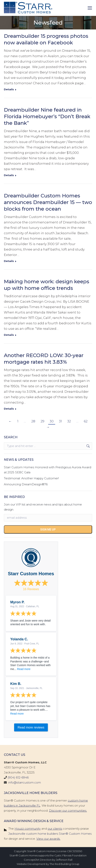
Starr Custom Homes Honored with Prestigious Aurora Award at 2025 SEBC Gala (48, 470)
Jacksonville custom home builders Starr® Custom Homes (50, 834)
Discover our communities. (68, 811)
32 (69, 421)
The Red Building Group (64, 864)
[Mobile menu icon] (90, 8)
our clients (55, 829)
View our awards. (48, 839)
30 (52, 421)
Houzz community (28, 829)
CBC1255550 (75, 851)
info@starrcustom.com (25, 782)
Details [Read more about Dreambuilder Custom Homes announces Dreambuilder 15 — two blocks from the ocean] (9, 261)
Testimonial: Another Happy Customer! (31, 478)
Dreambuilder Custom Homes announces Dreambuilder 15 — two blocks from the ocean (48, 202)
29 (42, 421)
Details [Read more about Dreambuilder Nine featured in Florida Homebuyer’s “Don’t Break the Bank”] (9, 175)
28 (33, 421)
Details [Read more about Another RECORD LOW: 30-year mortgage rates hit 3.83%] (9, 409)
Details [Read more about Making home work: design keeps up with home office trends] (9, 335)
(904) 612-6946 (18, 777)
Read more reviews (31, 727)
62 (86, 421)
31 (60, 421)
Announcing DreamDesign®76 (26, 484)
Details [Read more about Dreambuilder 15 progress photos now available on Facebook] (9, 89)
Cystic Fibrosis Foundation (70, 855)
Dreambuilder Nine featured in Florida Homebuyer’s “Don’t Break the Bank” (47, 116)
